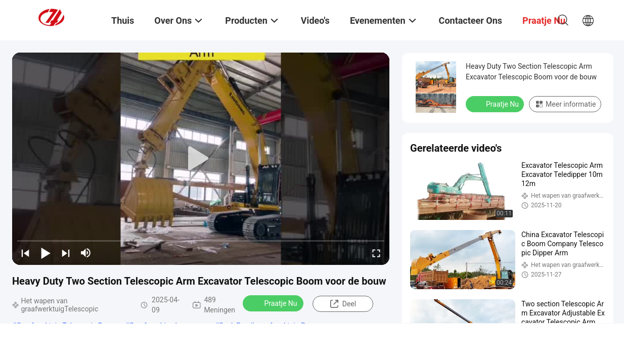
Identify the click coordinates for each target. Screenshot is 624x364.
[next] (66, 253)
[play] (201, 159)
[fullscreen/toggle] (376, 253)
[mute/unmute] (86, 253)
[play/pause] (46, 253)
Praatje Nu (274, 303)
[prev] (25, 253)
